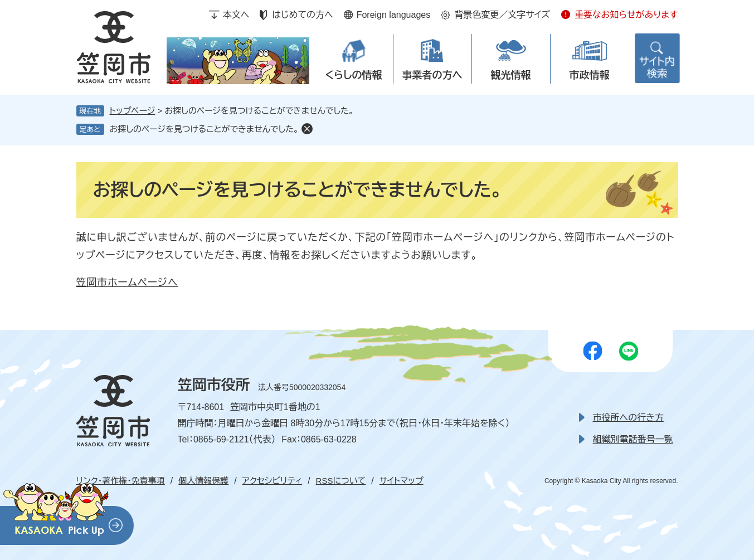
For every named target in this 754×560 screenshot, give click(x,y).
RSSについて (341, 481)
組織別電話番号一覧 (633, 439)
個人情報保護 (203, 481)
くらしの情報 (353, 75)
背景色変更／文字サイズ (502, 15)
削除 (307, 129)
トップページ (133, 111)
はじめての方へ (302, 15)
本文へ (236, 15)
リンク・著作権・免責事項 (121, 481)
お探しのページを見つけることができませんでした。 (204, 129)
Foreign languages (394, 15)
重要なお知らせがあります (626, 15)
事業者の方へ (432, 75)
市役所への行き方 (628, 418)
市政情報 (590, 75)
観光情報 (511, 75)
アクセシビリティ (272, 481)
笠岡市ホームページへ (127, 283)
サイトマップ (402, 481)
